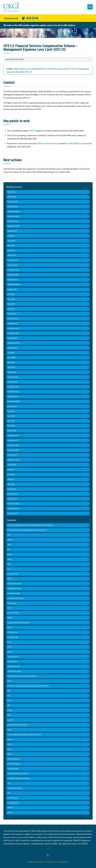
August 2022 (12, 406)
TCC (9, 783)
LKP (9, 715)
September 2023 (14, 343)
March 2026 (12, 197)
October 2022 (13, 397)
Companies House (14, 584)
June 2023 (11, 358)
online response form (47, 143)
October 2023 (13, 338)
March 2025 (12, 255)
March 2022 (12, 431)
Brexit (10, 559)
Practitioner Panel (14, 764)
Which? (10, 808)
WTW (10, 812)
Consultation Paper (15, 588)
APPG (10, 540)
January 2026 (12, 207)
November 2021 (13, 450)
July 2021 (11, 470)
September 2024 (14, 285)
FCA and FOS (12, 632)
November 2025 (13, 216)
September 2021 (14, 460)
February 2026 (13, 202)
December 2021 (13, 445)
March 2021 (12, 489)
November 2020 (13, 509)
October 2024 (13, 280)
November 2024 (13, 275)
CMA (9, 579)
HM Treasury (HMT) (15, 671)
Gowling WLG (13, 662)
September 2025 (14, 226)
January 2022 (12, 440)
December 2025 (13, 211)
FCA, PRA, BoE (13, 637)
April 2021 (11, 484)
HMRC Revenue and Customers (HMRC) (22, 676)
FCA (17, 59)
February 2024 (13, 319)
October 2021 (13, 455)
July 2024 (11, 294)
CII (9, 569)
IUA (9, 705)
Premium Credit (13, 769)
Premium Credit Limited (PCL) (18, 774)
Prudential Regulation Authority (19, 778)
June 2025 (11, 241)
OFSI (9, 749)
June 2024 (11, 299)
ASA (9, 545)
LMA (9, 730)
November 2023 (13, 333)
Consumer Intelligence (16, 598)
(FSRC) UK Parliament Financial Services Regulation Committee (30, 525)
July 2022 (11, 411)
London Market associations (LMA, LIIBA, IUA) (24, 735)
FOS (9, 642)
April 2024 (11, 309)
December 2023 (13, 328)
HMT (9, 681)
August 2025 (12, 231)
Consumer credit (14, 593)
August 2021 (12, 465)
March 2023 (12, 372)
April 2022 (11, 426)
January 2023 (12, 382)
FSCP (10, 647)
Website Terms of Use (35, 862)
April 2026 (11, 192)
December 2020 (13, 504)
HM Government (14, 666)
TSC (9, 793)
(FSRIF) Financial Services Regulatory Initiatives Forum (27, 530)
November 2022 (13, 392)
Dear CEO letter (13, 613)
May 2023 (11, 362)
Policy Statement (14, 759)
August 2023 (12, 348)
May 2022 (11, 421)
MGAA (10, 739)
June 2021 (11, 474)
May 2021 (11, 479)
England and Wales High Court (19, 623)
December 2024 (13, 270)
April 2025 (11, 250)
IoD (9, 700)
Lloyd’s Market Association (18, 725)
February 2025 (13, 260)
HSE (9, 691)
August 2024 (12, 289)
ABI (9, 535)
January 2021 (12, 499)
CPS (9, 608)
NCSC (10, 744)
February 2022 (13, 435)
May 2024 (11, 304)
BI (8, 550)
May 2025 (11, 246)
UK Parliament (13, 798)
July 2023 (11, 353)
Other (10, 754)
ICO (9, 696)
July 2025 (11, 236)
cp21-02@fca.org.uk (77, 143)
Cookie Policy (63, 862)
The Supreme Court (15, 788)
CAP (9, 564)
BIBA (9, 554)
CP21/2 (32, 131)
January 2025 (12, 265)
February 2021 (13, 494)
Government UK (13, 657)
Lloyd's (10, 720)
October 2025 (13, 221)
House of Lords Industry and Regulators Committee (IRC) (28, 686)
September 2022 (14, 401)
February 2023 (13, 377)
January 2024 (12, 323)
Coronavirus (12, 603)
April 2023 (11, 367)
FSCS (21, 59)
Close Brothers (13, 574)
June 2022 (11, 416)
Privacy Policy (51, 862)
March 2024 (12, 314)
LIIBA (10, 710)
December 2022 (13, 387)
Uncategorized (13, 803)
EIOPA (10, 618)
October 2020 (13, 513)
